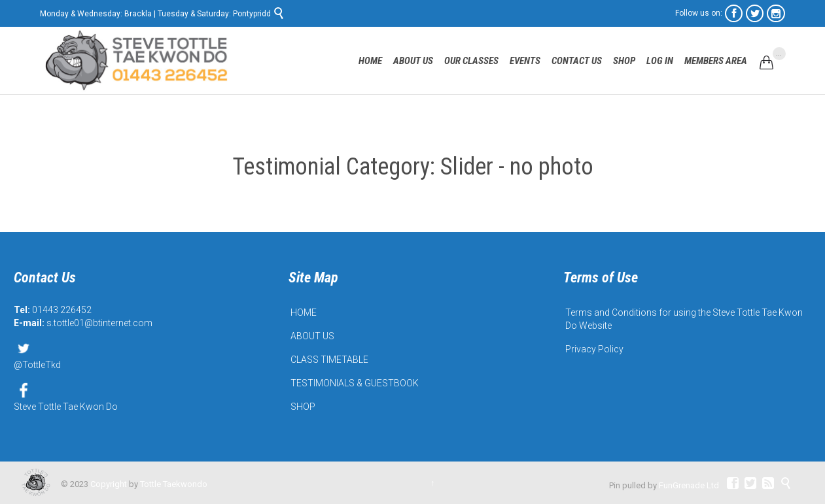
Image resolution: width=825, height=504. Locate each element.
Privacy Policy (594, 349)
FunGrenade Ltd (689, 485)
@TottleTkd (37, 354)
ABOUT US (312, 336)
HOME (304, 312)
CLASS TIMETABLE (329, 360)
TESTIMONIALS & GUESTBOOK (355, 383)
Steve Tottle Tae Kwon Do (66, 396)
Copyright (109, 484)
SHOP (303, 407)
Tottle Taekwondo (174, 484)
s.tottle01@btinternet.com (99, 323)
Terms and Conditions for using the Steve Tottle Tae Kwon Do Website (684, 319)
